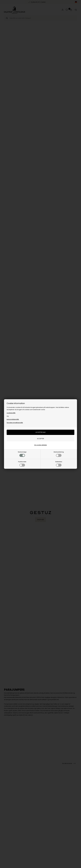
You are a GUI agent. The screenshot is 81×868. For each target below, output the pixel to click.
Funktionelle (22, 464)
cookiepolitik (11, 413)
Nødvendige (22, 454)
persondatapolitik (13, 419)
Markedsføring (59, 454)
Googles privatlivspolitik (15, 423)
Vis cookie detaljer (41, 445)
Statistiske (59, 464)
